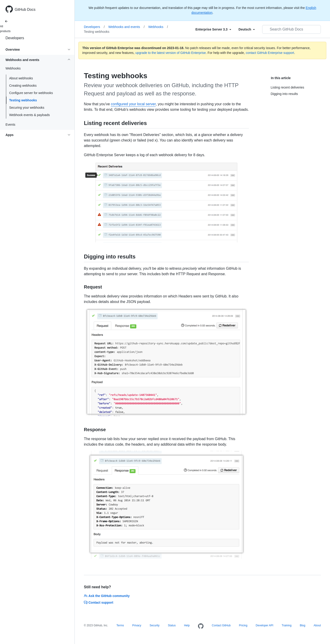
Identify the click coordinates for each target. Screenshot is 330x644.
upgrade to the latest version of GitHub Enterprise (171, 53)
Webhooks (158, 27)
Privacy (137, 625)
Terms (120, 625)
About (317, 625)
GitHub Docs (25, 10)
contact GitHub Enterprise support (270, 53)
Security (155, 625)
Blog (302, 625)
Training (287, 625)
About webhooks (21, 78)
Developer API (265, 625)
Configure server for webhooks (31, 93)
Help (187, 625)
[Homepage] (201, 626)
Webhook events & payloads (29, 115)
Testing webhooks (23, 100)
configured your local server (133, 104)
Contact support (99, 602)
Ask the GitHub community (107, 596)
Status (172, 625)
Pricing (243, 625)
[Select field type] (213, 29)
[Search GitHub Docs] (291, 29)
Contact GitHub (221, 625)
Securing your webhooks (27, 108)
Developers (15, 38)
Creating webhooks (23, 86)
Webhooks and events (126, 27)
